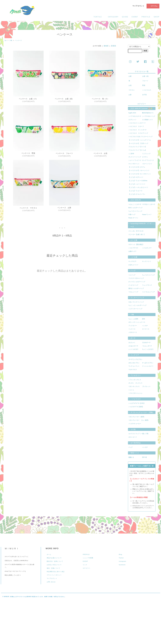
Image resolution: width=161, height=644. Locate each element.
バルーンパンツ (147, 164)
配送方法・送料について (55, 561)
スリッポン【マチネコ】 (136, 231)
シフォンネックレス (135, 380)
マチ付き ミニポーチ (149, 204)
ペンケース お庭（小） (28, 99)
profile (146, 17)
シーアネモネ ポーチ (135, 116)
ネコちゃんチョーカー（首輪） (142, 412)
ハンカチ (145, 326)
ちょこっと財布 (133, 319)
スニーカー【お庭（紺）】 (137, 234)
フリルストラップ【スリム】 (137, 150)
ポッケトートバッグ (135, 157)
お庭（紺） (146, 76)
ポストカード (133, 437)
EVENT (85, 561)
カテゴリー (86, 568)
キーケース (146, 329)
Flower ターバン (133, 218)
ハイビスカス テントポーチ (137, 130)
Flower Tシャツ (147, 215)
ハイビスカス (147, 90)
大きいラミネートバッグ (136, 302)
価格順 (106, 46)
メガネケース (133, 332)
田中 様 (144, 457)
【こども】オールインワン (137, 194)
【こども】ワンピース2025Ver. (138, 181)
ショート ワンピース (135, 160)
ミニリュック (146, 154)
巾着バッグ (132, 215)
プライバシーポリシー (54, 575)
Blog (120, 554)
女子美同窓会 (136, 443)
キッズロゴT (132, 261)
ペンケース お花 (100, 153)
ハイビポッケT (147, 248)
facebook (122, 565)
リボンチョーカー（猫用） (137, 417)
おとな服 (134, 240)
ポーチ (133, 338)
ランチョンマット (134, 366)
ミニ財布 (131, 154)
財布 (144, 319)
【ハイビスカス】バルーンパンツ (139, 170)
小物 (11, 40)
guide (125, 17)
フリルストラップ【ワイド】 (137, 147)
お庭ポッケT (132, 251)
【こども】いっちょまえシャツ (138, 187)
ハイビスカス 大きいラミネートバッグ (140, 137)
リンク (85, 565)
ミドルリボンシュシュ (135, 393)
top (6, 40)
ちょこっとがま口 (148, 349)
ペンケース (18, 40)
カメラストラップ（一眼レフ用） (139, 434)
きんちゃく (132, 342)
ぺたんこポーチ (147, 346)
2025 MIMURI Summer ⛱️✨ (141, 108)
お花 (130, 85)
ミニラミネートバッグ (135, 309)
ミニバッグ (132, 275)
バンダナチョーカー (135, 424)
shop (157, 17)
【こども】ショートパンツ (137, 184)
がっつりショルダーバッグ (137, 282)
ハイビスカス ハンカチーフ (137, 123)
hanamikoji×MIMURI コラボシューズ (143, 225)
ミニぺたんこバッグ (148, 292)
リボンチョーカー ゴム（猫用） (139, 420)
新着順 (114, 46)
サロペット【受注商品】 (136, 244)
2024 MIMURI (136, 200)
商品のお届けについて (54, 558)
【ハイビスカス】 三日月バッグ (138, 143)
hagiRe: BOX (132, 113)
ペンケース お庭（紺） (64, 99)
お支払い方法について (54, 565)
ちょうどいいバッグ (148, 275)
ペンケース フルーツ (64, 153)
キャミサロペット (134, 164)
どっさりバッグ (133, 285)
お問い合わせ (51, 582)
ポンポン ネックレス (135, 383)
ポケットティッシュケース (137, 322)
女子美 (144, 95)
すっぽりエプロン (148, 363)
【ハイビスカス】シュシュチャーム (140, 140)
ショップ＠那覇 (88, 558)
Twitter (121, 558)
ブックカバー (133, 326)
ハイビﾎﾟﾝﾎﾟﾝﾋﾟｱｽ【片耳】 (137, 403)
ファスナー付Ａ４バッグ (136, 278)
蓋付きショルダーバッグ (136, 288)
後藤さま (131, 457)
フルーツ (145, 81)
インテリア (135, 355)
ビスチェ (145, 157)
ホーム (49, 554)
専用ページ (135, 453)
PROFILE (86, 554)
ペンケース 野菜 (28, 153)
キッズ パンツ (146, 261)
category (113, 17)
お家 (130, 95)
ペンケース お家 (64, 208)
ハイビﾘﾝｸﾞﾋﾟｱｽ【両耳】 (136, 407)
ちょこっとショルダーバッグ (137, 305)
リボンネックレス (134, 386)
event (135, 17)
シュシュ (131, 390)
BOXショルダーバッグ (135, 208)
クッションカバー (148, 366)
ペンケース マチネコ (28, 208)
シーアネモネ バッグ (149, 116)
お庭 (130, 76)
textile (99, 17)
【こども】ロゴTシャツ (136, 177)
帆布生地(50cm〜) (148, 113)
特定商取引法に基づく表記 (56, 572)
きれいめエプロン (134, 363)
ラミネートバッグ (137, 298)
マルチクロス (133, 370)
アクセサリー (136, 375)
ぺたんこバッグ (133, 292)
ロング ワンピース (148, 160)
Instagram (122, 561)
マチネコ (131, 90)
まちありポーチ (133, 346)
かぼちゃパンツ (133, 265)
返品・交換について (53, 568)
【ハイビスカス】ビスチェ (137, 167)
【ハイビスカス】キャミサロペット (140, 174)
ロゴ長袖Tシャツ (147, 120)
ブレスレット (146, 386)
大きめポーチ (146, 342)
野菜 (144, 85)
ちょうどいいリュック (135, 211)
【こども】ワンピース (135, 191)
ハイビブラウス (133, 248)
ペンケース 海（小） (100, 99)
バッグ (133, 271)
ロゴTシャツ (132, 120)
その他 (133, 429)
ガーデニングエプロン (135, 359)
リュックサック (147, 285)
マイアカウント (138, 6)
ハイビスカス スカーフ (136, 126)
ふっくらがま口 (133, 349)
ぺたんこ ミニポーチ (135, 204)
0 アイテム (153, 6)
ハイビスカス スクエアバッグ (138, 133)
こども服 (134, 257)
